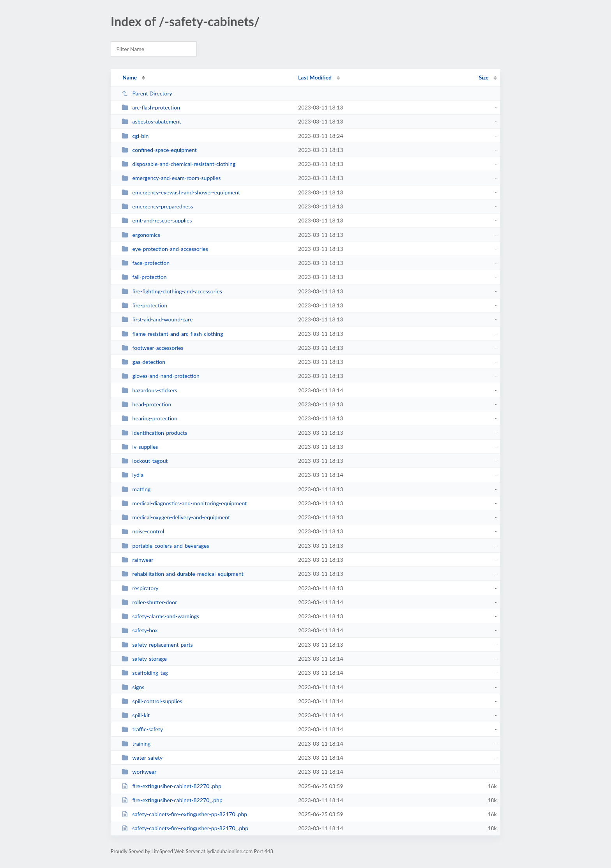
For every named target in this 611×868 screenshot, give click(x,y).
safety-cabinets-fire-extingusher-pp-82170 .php (184, 814)
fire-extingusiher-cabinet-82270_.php (172, 800)
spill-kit (136, 715)
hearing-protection (149, 418)
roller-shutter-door (149, 602)
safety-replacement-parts (157, 645)
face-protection (146, 263)
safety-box (140, 630)
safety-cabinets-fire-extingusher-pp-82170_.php (185, 828)
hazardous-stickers (149, 390)
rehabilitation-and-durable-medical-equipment (183, 574)
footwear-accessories (152, 348)
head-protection (146, 404)
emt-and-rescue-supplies (157, 220)
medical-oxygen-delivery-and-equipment (176, 517)
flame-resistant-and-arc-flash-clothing (172, 334)
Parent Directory (147, 93)
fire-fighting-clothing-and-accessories (172, 291)
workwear (139, 772)
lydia (132, 475)
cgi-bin (135, 136)
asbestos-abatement (151, 121)
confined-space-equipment (159, 150)
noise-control (143, 531)
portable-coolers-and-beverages (165, 546)
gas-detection (143, 362)
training (136, 744)
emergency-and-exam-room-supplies (171, 178)
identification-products (154, 433)
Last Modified (315, 77)
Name (130, 77)
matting (136, 489)
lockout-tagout (145, 461)
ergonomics (141, 235)
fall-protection (144, 277)
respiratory (140, 588)
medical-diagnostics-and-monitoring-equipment (184, 503)
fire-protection (144, 305)
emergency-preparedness (157, 206)
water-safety (142, 758)
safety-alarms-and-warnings (160, 616)
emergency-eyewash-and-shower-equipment (181, 192)
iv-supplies (140, 447)
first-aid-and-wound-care (157, 319)
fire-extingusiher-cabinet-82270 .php (171, 786)
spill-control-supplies (152, 701)
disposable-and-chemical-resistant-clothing (178, 164)
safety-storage (144, 659)
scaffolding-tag (145, 673)
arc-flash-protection (151, 107)
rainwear (137, 560)
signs (133, 687)
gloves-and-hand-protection (161, 376)
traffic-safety (142, 729)
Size (484, 77)
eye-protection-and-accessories (165, 249)
